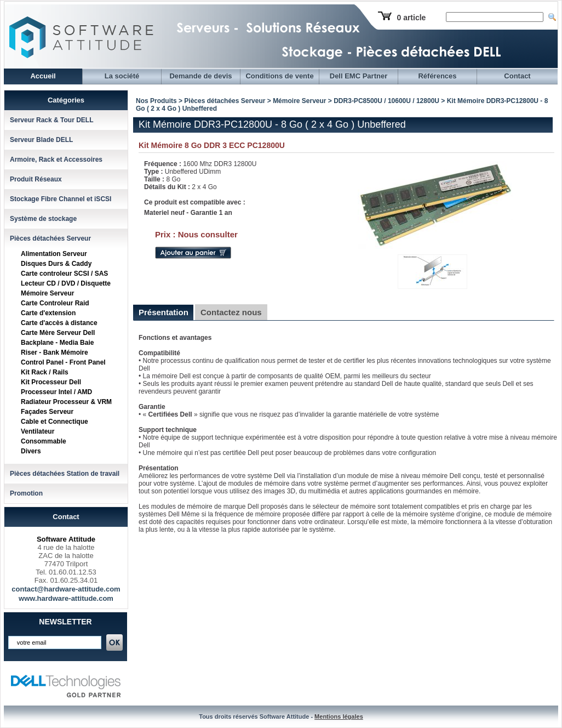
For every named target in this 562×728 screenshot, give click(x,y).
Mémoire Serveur (47, 293)
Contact (517, 76)
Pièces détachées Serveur (50, 238)
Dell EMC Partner (359, 76)
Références (437, 76)
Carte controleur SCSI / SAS (64, 274)
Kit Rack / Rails (45, 372)
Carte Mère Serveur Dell (58, 333)
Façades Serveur (47, 412)
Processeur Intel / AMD (56, 392)
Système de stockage (43, 219)
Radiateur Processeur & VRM (66, 402)
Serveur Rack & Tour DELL (51, 120)
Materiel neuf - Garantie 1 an (188, 213)
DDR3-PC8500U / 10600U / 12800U (387, 101)
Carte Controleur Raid (55, 303)
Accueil (43, 76)
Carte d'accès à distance (59, 323)
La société (122, 76)
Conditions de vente (279, 76)
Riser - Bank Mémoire (55, 352)
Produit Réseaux (36, 179)
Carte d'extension (48, 313)
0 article (411, 18)
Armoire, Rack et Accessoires (56, 160)
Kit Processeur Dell (51, 382)
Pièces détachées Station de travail (65, 474)
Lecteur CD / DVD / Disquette (66, 283)
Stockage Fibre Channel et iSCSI (61, 199)
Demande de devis (200, 76)
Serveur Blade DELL (41, 140)
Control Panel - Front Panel (63, 362)
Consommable (44, 441)
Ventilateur (38, 431)
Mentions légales (339, 716)
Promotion (26, 493)
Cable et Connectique (55, 422)
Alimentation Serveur (54, 254)
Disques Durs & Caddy (56, 264)
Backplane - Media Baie (57, 343)
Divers (31, 451)
